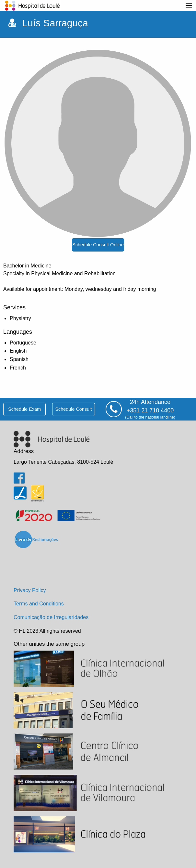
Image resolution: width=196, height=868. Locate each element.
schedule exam (24, 409)
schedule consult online (98, 245)
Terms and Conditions (39, 604)
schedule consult (73, 409)
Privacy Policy (30, 590)
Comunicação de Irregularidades (51, 617)
